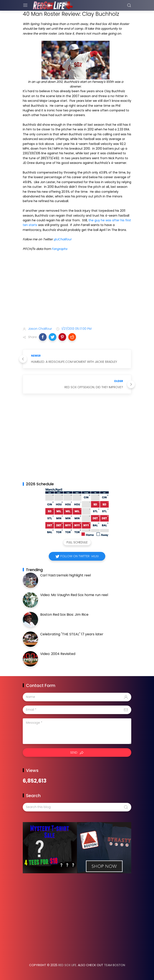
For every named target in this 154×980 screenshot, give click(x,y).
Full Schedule (77, 542)
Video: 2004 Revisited (58, 654)
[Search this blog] (77, 807)
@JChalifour (63, 239)
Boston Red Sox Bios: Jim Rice (64, 615)
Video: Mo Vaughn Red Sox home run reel (74, 595)
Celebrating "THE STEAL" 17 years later (72, 634)
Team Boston (115, 965)
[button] (43, 337)
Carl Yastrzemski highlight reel (66, 575)
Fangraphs (59, 249)
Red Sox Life (67, 965)
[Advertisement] (77, 290)
